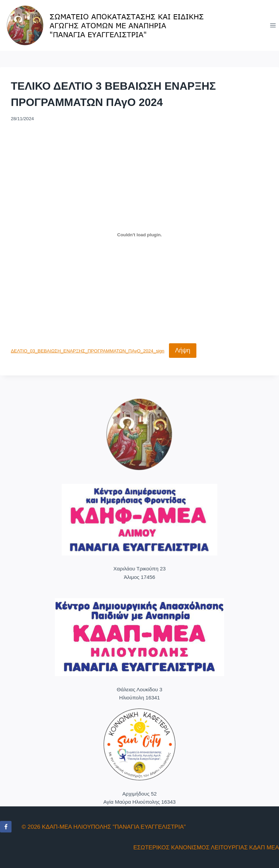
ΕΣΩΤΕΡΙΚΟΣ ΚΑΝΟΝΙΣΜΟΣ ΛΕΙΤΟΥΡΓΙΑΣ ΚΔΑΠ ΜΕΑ (206, 848)
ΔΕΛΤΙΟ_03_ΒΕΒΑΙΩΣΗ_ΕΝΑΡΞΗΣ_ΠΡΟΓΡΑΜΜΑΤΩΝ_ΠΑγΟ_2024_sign (88, 351)
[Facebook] (6, 827)
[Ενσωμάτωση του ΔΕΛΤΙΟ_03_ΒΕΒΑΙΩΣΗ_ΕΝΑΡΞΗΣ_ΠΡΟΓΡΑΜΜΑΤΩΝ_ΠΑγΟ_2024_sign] (139, 235)
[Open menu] (273, 25)
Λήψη (183, 350)
